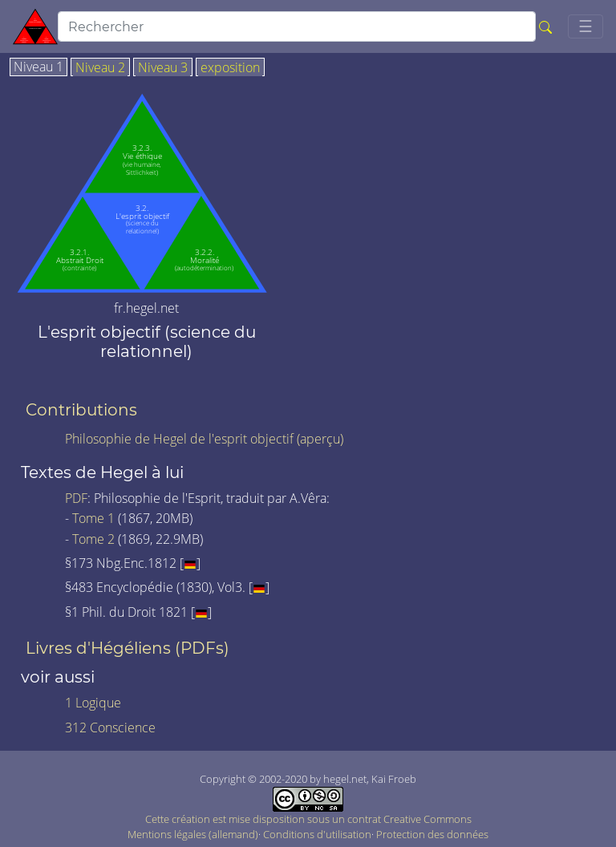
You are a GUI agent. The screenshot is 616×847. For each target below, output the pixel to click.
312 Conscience (110, 727)
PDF (76, 498)
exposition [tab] (230, 68)
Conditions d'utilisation (317, 834)
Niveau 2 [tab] (100, 68)
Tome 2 (93, 539)
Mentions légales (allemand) (193, 834)
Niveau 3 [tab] (163, 68)
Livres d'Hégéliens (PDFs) (128, 648)
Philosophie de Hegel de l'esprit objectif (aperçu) (204, 439)
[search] (297, 26)
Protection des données (432, 834)
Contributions (81, 410)
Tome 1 (93, 518)
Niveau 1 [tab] (38, 67)
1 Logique (93, 703)
